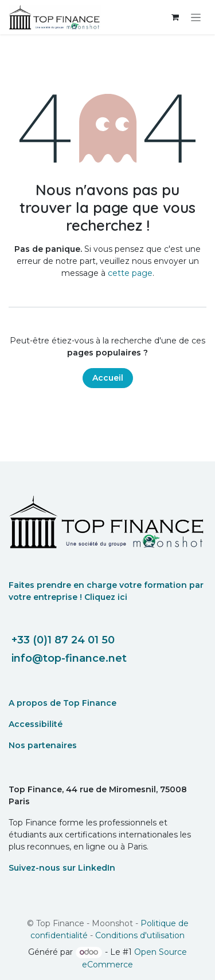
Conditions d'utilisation (140, 935)
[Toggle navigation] (196, 17)
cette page (130, 273)
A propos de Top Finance (62, 703)
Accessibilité (36, 724)
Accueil (108, 378)
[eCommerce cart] (175, 17)
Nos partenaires (43, 745)
